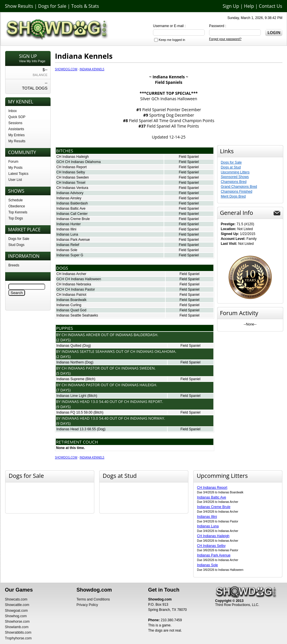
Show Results (19, 6)
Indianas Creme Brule (73, 219)
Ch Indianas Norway (144, 418)
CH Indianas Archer (71, 274)
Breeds (14, 265)
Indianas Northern (70, 362)
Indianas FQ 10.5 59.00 (74, 412)
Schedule (16, 200)
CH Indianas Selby (71, 172)
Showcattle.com (17, 605)
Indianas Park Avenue (73, 240)
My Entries (17, 135)
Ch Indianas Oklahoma (153, 351)
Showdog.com (66, 69)
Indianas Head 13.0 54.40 (85, 401)
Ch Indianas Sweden (135, 368)
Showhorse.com (17, 622)
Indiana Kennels (92, 69)
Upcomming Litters (235, 172)
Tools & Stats (85, 6)
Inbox (13, 111)
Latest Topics (18, 174)
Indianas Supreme (70, 379)
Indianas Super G (70, 255)
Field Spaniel (189, 157)
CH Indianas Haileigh (73, 157)
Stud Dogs (16, 245)
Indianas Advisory (70, 193)
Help (249, 6)
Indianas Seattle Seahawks (77, 315)
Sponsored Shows (235, 177)
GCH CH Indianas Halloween (79, 279)
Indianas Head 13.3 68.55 (76, 429)
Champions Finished (237, 192)
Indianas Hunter (69, 224)
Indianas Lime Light (71, 396)
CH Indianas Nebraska (74, 284)
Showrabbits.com (18, 632)
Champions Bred (234, 182)
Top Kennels (18, 212)
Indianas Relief (68, 245)
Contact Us (270, 6)
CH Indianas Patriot (71, 295)
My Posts (15, 168)
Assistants (16, 129)
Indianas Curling (69, 305)
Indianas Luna (67, 234)
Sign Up (231, 6)
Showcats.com (16, 599)
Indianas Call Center (72, 214)
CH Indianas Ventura (72, 188)
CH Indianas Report (71, 167)
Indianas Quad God (71, 310)
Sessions (15, 123)
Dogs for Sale (52, 6)
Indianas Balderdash (72, 203)
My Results (17, 141)
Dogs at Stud (231, 167)
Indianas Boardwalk (71, 300)
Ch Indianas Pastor (81, 368)
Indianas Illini (66, 229)
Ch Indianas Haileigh (136, 385)
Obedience (17, 206)
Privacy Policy (87, 605)
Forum (13, 162)
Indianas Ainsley (69, 198)
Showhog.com (16, 616)
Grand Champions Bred (239, 187)
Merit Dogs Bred (233, 196)
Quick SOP (17, 117)
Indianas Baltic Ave (71, 209)
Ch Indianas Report (143, 401)
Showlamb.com (17, 627)
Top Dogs (16, 218)
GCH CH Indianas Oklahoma (79, 162)
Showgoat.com (16, 611)
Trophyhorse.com (18, 638)
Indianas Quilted (69, 346)
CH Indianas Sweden (73, 177)
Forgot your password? (225, 39)
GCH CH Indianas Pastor (76, 289)
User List (15, 180)
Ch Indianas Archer (81, 335)
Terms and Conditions (93, 599)
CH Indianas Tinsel (71, 183)
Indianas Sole (67, 250)
